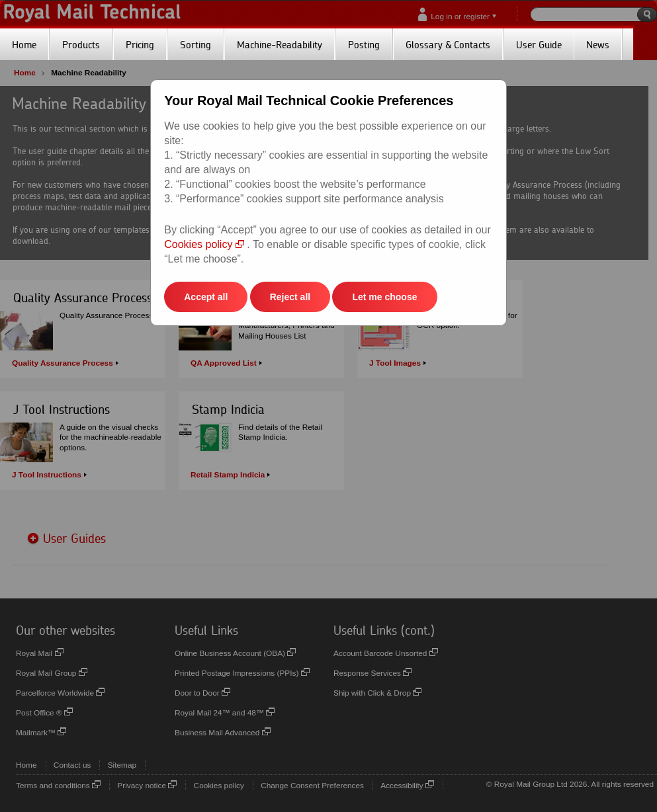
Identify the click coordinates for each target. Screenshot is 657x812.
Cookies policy (204, 244)
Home (24, 44)
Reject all (290, 297)
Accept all (206, 297)
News (598, 44)
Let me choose (384, 297)
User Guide (539, 44)
